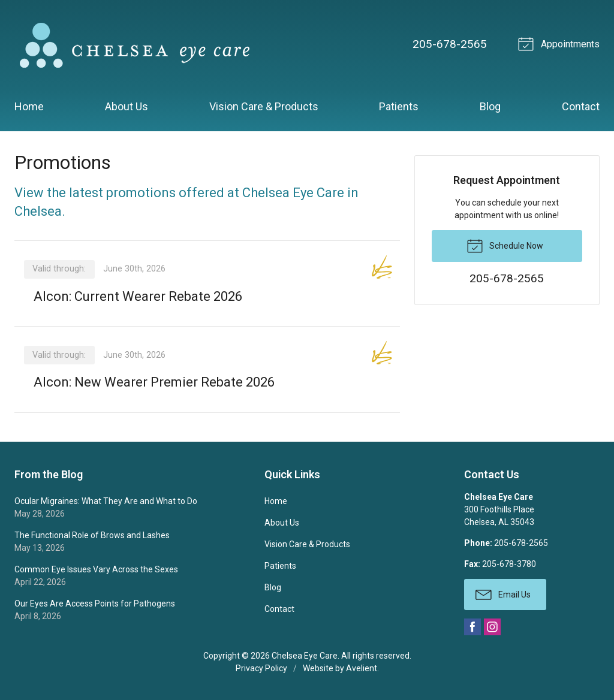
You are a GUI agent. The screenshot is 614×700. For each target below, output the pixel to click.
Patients (399, 106)
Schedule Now (505, 245)
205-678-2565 (450, 44)
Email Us (503, 594)
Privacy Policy (261, 668)
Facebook (472, 627)
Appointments (561, 43)
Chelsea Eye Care (305, 656)
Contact (581, 106)
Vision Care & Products (264, 106)
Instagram (492, 627)
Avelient (362, 668)
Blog (490, 106)
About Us (127, 106)
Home (29, 106)
